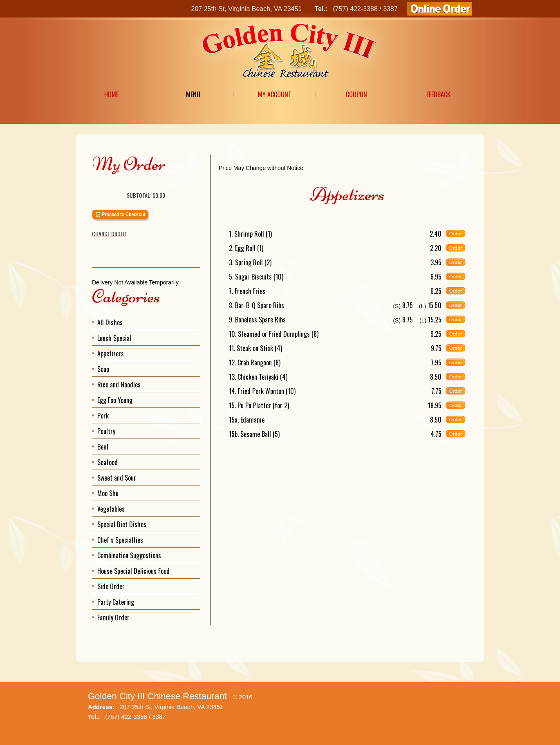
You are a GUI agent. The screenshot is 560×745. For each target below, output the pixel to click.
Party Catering (116, 602)
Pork (103, 416)
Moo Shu (108, 493)
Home (111, 94)
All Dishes (110, 322)
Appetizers (111, 353)
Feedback (438, 94)
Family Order (113, 617)
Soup (103, 369)
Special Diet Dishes (122, 524)
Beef (103, 447)
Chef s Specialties (120, 540)
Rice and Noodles (119, 385)
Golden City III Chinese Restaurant (157, 696)
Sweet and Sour (117, 478)
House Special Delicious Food (133, 571)
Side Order (111, 586)
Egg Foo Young (115, 400)
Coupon (356, 94)
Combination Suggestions (129, 555)
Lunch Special (114, 338)
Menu (193, 94)
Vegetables (111, 509)
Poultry (106, 431)
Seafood (108, 462)
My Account (275, 94)
